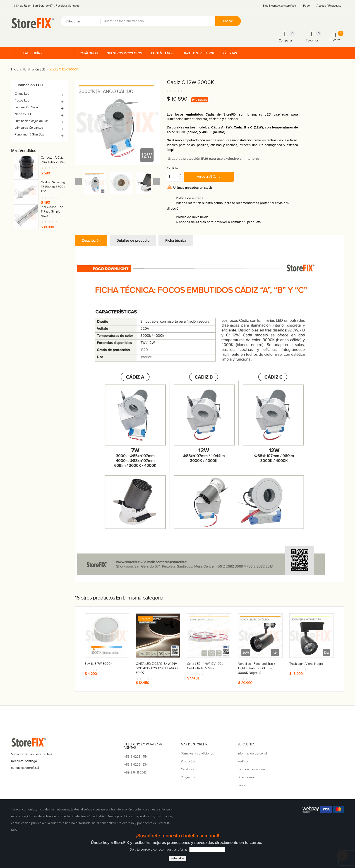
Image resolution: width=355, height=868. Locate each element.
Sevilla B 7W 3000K (98, 664)
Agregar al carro (209, 177)
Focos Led (22, 100)
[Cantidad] (172, 177)
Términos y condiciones (197, 753)
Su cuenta (246, 744)
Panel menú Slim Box (29, 134)
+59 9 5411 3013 (136, 772)
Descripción (91, 241)
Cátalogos (188, 769)
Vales (241, 785)
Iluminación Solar (26, 107)
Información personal (252, 753)
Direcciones (246, 777)
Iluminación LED (29, 85)
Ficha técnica (176, 241)
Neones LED (24, 114)
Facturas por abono (251, 769)
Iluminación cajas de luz (31, 121)
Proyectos (188, 777)
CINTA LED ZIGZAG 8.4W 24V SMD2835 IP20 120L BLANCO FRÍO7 (157, 668)
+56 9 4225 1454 (136, 757)
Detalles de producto (133, 241)
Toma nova (48, 158)
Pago (306, 6)
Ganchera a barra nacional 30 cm (51, 187)
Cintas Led (22, 94)
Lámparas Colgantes (29, 128)
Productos (188, 761)
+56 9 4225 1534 (136, 765)
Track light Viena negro (306, 664)
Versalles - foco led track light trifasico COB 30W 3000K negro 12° (257, 668)
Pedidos (243, 761)
